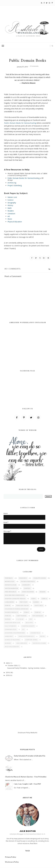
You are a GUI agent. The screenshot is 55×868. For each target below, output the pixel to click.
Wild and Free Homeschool (15, 595)
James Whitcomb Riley (26, 636)
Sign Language (22, 643)
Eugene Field (35, 633)
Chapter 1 (27, 588)
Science (36, 602)
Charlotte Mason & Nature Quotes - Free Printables (26, 777)
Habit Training (21, 616)
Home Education (28, 592)
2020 (8, 663)
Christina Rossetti (28, 626)
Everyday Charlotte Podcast (15, 599)
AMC (31, 619)
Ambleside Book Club (12, 623)
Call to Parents (10, 626)
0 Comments (34, 66)
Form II (26, 612)
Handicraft (9, 636)
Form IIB (8, 616)
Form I (34, 599)
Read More (34, 844)
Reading (43, 592)
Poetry (42, 636)
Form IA (44, 599)
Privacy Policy (11, 857)
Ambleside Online (22, 605)
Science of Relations (12, 640)
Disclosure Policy (24, 733)
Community (26, 585)
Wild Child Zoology (12, 647)
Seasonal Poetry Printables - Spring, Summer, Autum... (27, 668)
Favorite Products (11, 612)
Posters (8, 619)
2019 (8, 672)
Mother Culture (11, 585)
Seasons (8, 643)
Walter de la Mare (39, 643)
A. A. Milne (20, 619)
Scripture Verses (31, 640)
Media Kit (34, 733)
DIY (23, 629)
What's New (39, 605)
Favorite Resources (28, 582)
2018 (8, 675)
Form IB (8, 605)
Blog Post (29, 623)
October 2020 (13, 666)
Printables (9, 578)
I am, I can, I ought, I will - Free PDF (27, 784)
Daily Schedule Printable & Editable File (30, 756)
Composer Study (11, 629)
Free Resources (10, 592)
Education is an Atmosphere (15, 633)
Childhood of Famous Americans (17, 609)
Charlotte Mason (40, 578)
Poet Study (24, 602)
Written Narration (11, 588)
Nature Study (10, 582)
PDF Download (38, 616)
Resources (23, 578)
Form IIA (38, 612)
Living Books (9, 602)
